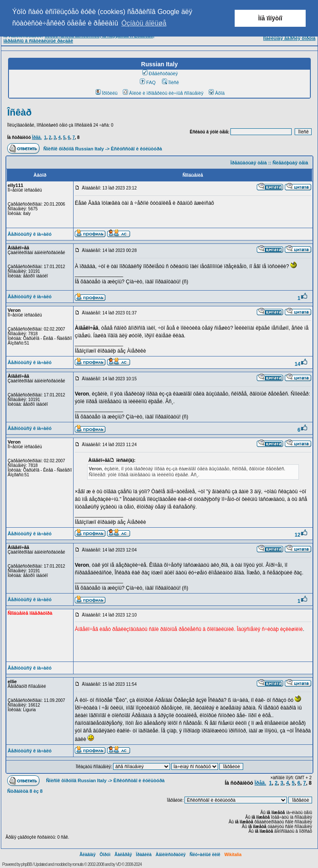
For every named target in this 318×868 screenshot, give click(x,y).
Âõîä (217, 93)
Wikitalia (233, 855)
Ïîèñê (170, 82)
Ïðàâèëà (144, 855)
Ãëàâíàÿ (88, 855)
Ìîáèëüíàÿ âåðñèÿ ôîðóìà (289, 38)
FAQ (148, 82)
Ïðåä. (37, 137)
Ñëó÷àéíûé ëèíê (205, 855)
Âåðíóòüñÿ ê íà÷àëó (30, 234)
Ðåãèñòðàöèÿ (160, 74)
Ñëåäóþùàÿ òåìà (290, 163)
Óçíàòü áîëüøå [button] (144, 23)
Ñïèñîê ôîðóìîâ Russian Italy (74, 149)
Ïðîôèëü (107, 93)
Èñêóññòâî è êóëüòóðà (136, 149)
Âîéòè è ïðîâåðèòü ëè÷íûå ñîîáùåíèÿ (163, 93)
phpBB (27, 864)
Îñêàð (19, 112)
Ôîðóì (105, 855)
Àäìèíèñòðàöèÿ (171, 855)
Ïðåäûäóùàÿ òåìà (249, 163)
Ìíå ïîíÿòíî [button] (270, 18)
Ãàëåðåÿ (123, 855)
